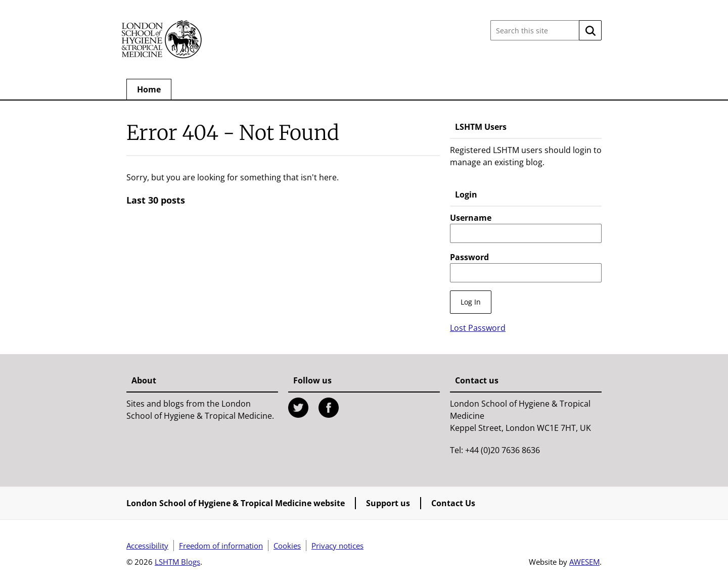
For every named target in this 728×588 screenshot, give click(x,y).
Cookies (287, 546)
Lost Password (478, 328)
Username (471, 218)
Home (149, 89)
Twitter (298, 408)
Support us (388, 503)
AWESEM (584, 562)
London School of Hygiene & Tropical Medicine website (236, 503)
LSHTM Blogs (177, 562)
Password (469, 257)
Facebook (329, 408)
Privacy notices (337, 546)
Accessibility (147, 546)
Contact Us (453, 503)
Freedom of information (221, 546)
